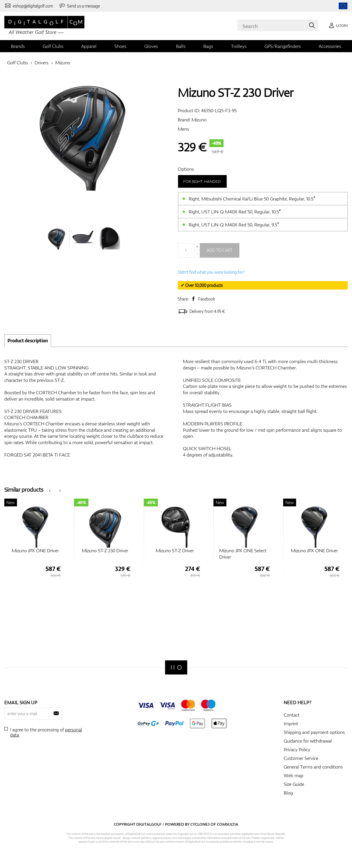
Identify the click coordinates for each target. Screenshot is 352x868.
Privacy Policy (297, 749)
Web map (294, 775)
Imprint (291, 724)
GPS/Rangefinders (283, 46)
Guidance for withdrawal (308, 741)
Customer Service (301, 758)
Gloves (151, 46)
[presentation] (50, 490)
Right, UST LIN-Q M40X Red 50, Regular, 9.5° (234, 225)
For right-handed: (202, 181)
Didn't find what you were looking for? (211, 272)
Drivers (41, 63)
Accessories (330, 46)
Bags (208, 46)
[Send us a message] (80, 6)
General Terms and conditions (313, 767)
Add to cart (220, 250)
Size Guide (294, 784)
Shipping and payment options (314, 732)
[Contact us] (29, 6)
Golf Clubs (53, 46)
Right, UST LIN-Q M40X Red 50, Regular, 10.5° (235, 212)
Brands (18, 46)
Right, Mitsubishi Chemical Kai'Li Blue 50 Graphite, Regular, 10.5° (252, 199)
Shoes (120, 46)
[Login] (337, 25)
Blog (288, 793)
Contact (292, 715)
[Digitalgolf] (176, 667)
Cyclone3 (200, 824)
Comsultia (228, 824)
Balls (181, 46)
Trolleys (239, 46)
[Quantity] (189, 250)
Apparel (89, 46)
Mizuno (63, 63)
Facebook (207, 299)
